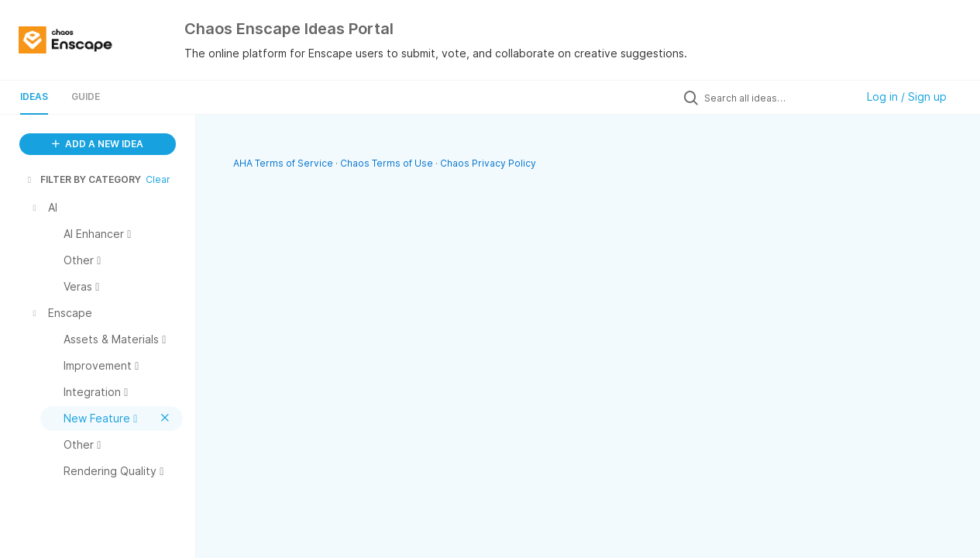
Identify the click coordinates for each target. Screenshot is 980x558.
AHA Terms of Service (284, 163)
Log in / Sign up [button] (907, 96)
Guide (86, 96)
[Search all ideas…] (776, 98)
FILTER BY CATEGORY (83, 179)
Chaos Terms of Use (387, 163)
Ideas (34, 96)
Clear (158, 179)
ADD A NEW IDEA (98, 144)
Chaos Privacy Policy (488, 163)
